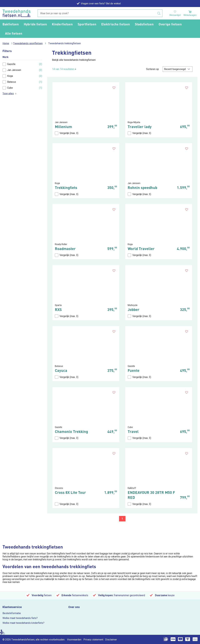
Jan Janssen (12, 70)
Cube (8, 88)
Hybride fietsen (35, 24)
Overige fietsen (170, 24)
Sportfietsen (87, 24)
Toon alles (10, 94)
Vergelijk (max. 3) (67, 133)
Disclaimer (111, 640)
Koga (8, 76)
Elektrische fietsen (116, 24)
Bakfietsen (11, 24)
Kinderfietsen (62, 24)
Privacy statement (93, 640)
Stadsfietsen (144, 24)
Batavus (9, 82)
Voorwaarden (74, 640)
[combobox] (100, 13)
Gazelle (9, 64)
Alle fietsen (14, 33)
